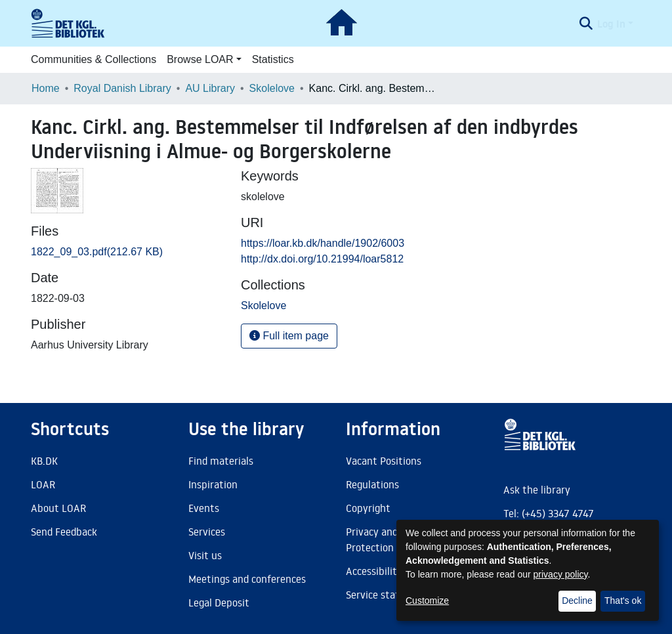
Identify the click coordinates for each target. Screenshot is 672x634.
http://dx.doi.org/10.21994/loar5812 (322, 259)
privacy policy (561, 574)
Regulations (372, 484)
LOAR (43, 484)
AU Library (210, 88)
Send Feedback (64, 532)
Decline (577, 601)
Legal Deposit (219, 602)
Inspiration (213, 484)
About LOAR (58, 508)
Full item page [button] (289, 336)
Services (207, 532)
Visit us (205, 555)
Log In (611, 24)
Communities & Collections (94, 59)
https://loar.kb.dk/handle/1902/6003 (323, 243)
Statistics (273, 59)
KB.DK (44, 461)
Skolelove (272, 88)
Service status (378, 595)
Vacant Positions (384, 461)
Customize (427, 601)
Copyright (368, 508)
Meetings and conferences (247, 579)
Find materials (221, 461)
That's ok (623, 601)
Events (204, 508)
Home (46, 88)
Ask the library (537, 490)
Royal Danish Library (122, 88)
